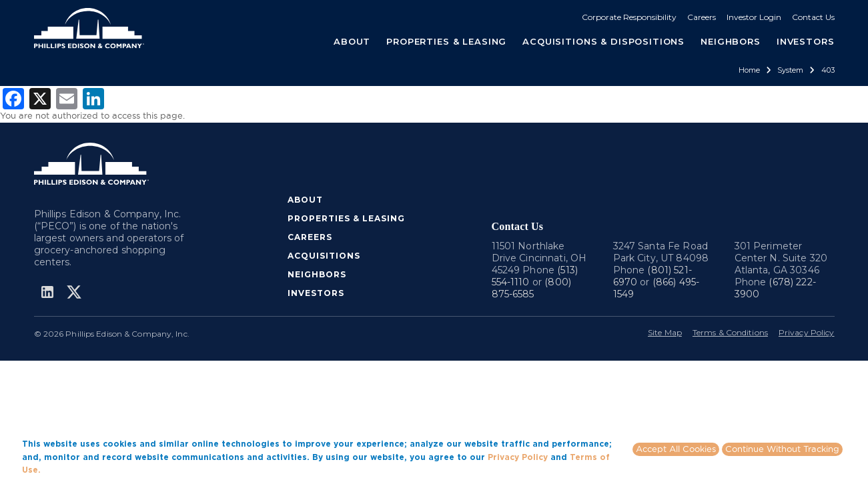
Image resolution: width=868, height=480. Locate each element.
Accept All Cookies (676, 449)
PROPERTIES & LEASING (346, 218)
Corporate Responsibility (629, 17)
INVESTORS (806, 41)
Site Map (665, 332)
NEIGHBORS (731, 41)
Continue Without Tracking (782, 449)
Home (749, 70)
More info (63, 469)
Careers (702, 17)
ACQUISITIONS (324, 256)
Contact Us (813, 17)
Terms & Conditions (730, 332)
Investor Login (754, 17)
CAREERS (310, 237)
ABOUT (305, 200)
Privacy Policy (807, 332)
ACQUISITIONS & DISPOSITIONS (603, 41)
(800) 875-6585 (531, 288)
